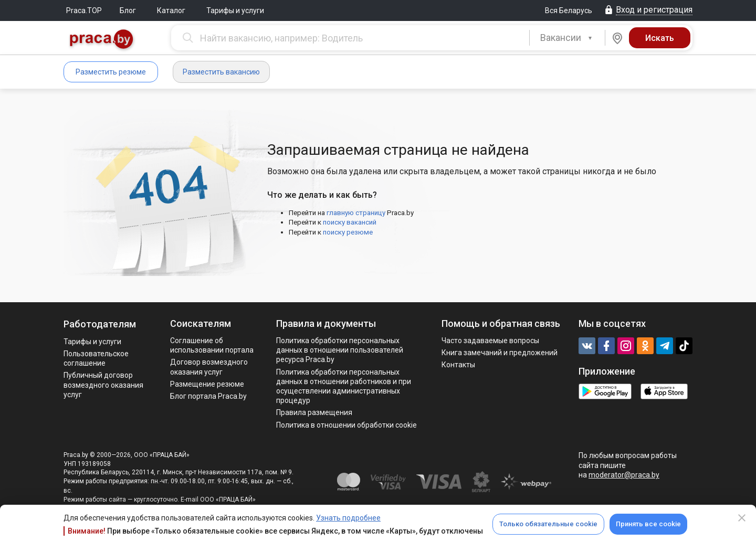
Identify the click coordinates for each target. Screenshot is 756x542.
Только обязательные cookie (548, 524)
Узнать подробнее (348, 518)
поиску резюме (348, 232)
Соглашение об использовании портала (212, 345)
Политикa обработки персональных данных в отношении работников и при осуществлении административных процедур (344, 386)
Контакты (458, 365)
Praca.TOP (84, 10)
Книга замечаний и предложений (500, 353)
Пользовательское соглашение (96, 358)
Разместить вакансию (221, 72)
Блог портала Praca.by (208, 396)
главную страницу (356, 213)
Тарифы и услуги (235, 10)
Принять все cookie (648, 524)
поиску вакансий (350, 222)
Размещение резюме (207, 384)
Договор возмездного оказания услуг (209, 367)
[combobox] (567, 38)
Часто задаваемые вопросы (490, 341)
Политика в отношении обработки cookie (346, 425)
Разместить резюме (111, 72)
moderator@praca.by (624, 475)
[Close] (742, 518)
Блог (128, 10)
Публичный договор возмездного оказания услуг (103, 385)
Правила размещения (314, 412)
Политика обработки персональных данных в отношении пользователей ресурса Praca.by (340, 350)
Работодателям (100, 324)
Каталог (171, 10)
